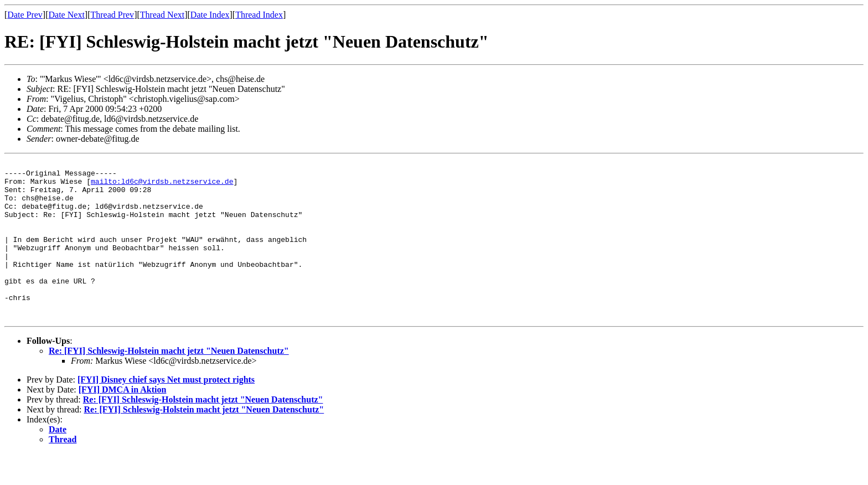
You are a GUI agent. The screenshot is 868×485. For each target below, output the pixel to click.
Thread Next (162, 15)
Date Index (210, 15)
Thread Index (259, 15)
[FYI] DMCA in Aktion (123, 421)
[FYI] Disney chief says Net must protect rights (166, 411)
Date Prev (25, 15)
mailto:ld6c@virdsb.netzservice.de (162, 186)
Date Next (67, 15)
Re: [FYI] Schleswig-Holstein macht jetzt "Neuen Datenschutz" (169, 382)
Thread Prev (112, 15)
